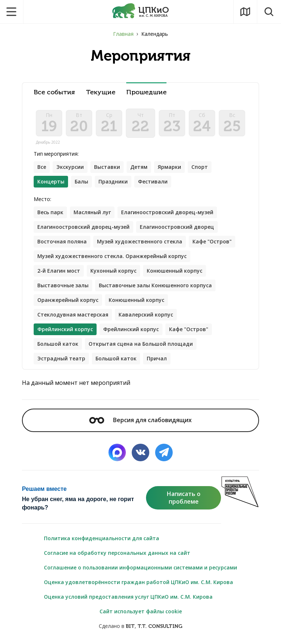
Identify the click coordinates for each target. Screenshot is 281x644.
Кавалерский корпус (146, 315)
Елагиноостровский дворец (177, 227)
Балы (81, 181)
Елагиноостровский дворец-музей (167, 212)
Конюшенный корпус (175, 271)
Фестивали (153, 181)
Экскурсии (70, 167)
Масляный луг (92, 212)
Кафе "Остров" (212, 241)
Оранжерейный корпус (68, 300)
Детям (139, 167)
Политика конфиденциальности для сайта (102, 538)
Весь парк (50, 212)
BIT (130, 626)
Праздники (113, 181)
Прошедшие (146, 92)
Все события (54, 92)
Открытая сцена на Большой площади (141, 344)
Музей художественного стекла (140, 241)
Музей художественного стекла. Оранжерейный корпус (112, 256)
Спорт (200, 167)
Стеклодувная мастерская (73, 315)
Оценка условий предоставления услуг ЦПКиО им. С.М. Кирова (128, 597)
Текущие (101, 92)
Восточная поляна (62, 241)
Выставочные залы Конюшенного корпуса (155, 285)
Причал (157, 358)
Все (42, 167)
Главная (123, 34)
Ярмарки (169, 167)
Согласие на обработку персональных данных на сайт (117, 553)
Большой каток (58, 344)
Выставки (107, 167)
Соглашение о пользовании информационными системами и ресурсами (140, 567)
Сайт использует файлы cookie (141, 611)
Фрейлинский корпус (131, 329)
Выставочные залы (63, 285)
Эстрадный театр (61, 358)
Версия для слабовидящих (140, 420)
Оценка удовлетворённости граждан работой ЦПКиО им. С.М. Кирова (138, 582)
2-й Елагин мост (59, 271)
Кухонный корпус (113, 271)
